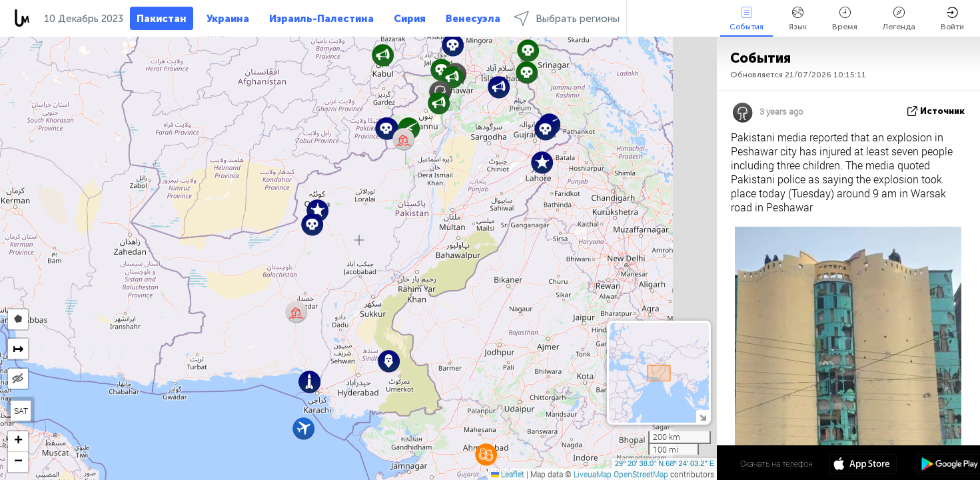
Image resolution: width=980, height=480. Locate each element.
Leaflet (508, 474)
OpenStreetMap (641, 474)
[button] (386, 128)
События (746, 19)
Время (845, 19)
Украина (228, 19)
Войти (952, 19)
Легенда (899, 19)
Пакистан (162, 19)
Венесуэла (473, 19)
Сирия (410, 19)
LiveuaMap (593, 474)
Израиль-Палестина (321, 19)
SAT (21, 411)
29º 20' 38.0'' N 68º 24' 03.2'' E (665, 463)
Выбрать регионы (567, 18)
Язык (798, 19)
